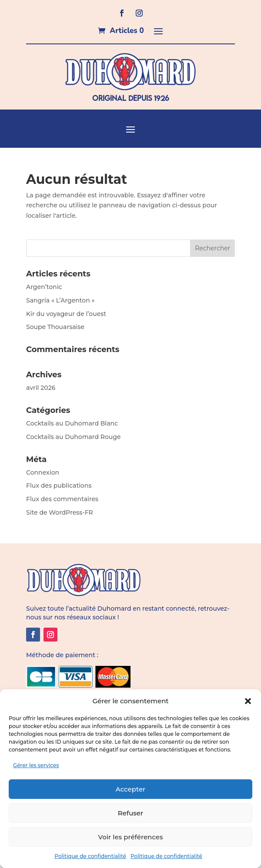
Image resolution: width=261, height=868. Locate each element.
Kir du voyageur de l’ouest (66, 314)
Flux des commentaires (62, 499)
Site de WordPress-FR (60, 512)
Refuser (130, 813)
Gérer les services (36, 765)
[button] (248, 701)
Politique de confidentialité (90, 856)
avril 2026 (41, 388)
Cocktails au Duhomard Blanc (72, 423)
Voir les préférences (131, 837)
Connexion (43, 472)
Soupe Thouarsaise (55, 327)
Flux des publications (59, 486)
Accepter (130, 789)
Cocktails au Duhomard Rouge (73, 437)
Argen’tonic (44, 287)
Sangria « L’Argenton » (60, 300)
